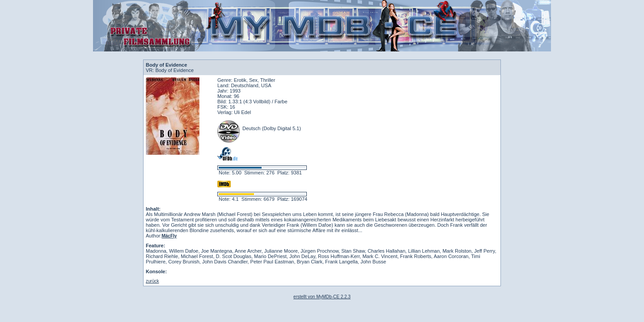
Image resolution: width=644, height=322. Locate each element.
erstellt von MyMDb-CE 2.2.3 (322, 297)
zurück (152, 281)
